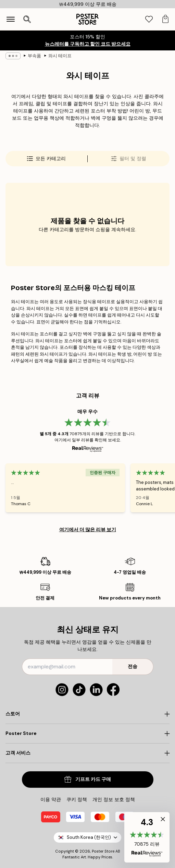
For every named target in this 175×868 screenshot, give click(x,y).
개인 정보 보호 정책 (114, 799)
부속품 (34, 56)
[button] (147, 837)
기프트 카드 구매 (88, 779)
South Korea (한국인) (87, 837)
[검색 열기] (27, 19)
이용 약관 (51, 799)
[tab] (149, 19)
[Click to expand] (87, 714)
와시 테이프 (60, 56)
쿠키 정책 (77, 799)
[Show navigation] (11, 19)
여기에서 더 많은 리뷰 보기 (88, 530)
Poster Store (103, 851)
